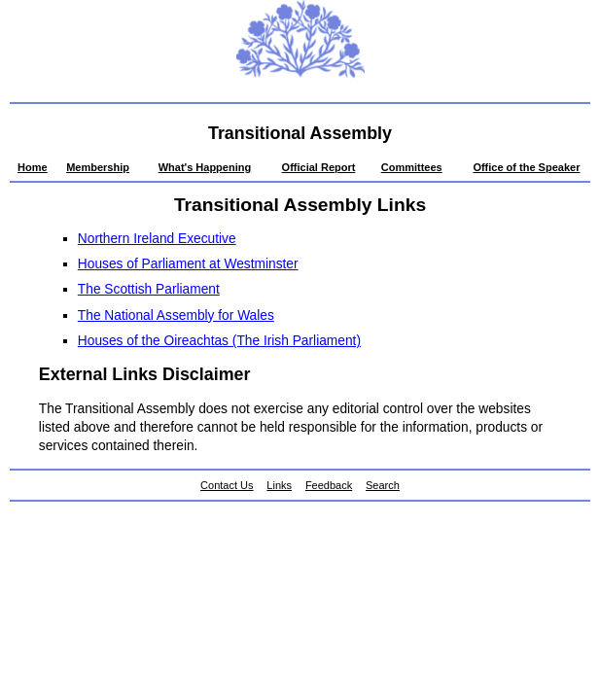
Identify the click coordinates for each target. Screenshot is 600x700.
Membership (98, 167)
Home (33, 167)
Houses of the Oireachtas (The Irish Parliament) (219, 341)
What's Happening (205, 167)
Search (383, 485)
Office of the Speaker (526, 167)
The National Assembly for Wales (176, 315)
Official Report (319, 167)
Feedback (329, 485)
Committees (412, 167)
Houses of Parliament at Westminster (188, 264)
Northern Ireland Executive (157, 239)
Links (279, 485)
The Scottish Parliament (149, 289)
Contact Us (227, 485)
